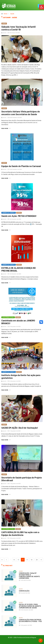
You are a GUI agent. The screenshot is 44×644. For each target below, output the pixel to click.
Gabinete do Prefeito (9, 213)
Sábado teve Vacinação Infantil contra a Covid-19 (19, 28)
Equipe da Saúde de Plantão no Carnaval (21, 166)
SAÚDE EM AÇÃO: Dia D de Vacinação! (20, 428)
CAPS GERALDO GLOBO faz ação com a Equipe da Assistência (20, 534)
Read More (6, 128)
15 (18, 560)
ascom (5, 33)
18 (32, 560)
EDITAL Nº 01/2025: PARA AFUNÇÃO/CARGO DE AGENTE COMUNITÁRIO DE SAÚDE (30, 606)
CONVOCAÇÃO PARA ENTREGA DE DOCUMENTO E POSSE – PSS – (30, 621)
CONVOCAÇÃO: (24, 591)
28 (37, 560)
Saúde (12, 14)
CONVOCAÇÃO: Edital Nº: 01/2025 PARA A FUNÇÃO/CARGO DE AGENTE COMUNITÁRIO (29, 576)
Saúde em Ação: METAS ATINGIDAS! (19, 216)
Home (5, 14)
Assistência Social (8, 317)
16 (23, 560)
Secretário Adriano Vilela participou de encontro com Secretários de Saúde (21, 113)
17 (27, 560)
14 (14, 560)
